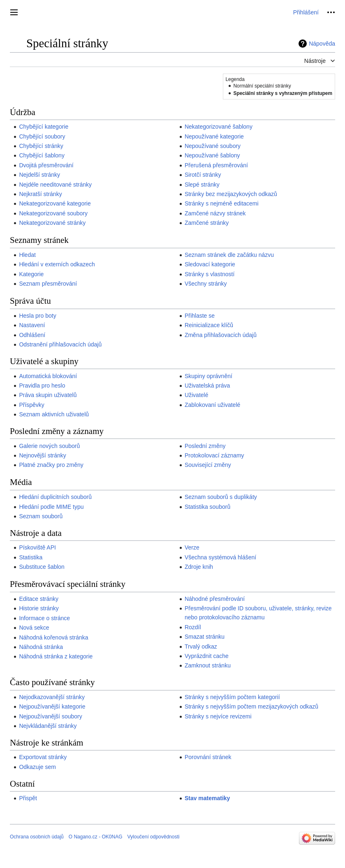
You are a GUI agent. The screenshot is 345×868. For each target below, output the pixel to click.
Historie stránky (39, 608)
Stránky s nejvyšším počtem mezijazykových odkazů (251, 706)
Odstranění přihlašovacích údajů (60, 344)
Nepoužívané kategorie (214, 136)
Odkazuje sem (37, 767)
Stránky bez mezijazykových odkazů (231, 194)
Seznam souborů (41, 516)
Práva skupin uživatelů (48, 395)
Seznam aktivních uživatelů (54, 414)
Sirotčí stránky (203, 175)
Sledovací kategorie (210, 264)
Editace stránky (39, 599)
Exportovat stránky (43, 757)
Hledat (27, 255)
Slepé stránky (202, 185)
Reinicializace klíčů (209, 325)
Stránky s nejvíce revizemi (218, 716)
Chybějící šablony (42, 155)
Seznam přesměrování (48, 284)
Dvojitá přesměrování (46, 165)
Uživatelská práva (207, 386)
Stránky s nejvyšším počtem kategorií (232, 697)
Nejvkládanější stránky (48, 726)
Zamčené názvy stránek (215, 213)
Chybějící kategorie (44, 127)
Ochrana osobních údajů (37, 837)
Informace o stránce (44, 618)
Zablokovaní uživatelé (212, 405)
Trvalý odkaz (201, 646)
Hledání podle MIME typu (51, 507)
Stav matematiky (207, 798)
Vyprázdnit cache (207, 656)
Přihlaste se (200, 316)
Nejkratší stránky (40, 194)
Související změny (208, 465)
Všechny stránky (206, 284)
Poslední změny (205, 446)
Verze (192, 547)
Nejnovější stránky (42, 455)
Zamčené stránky (207, 223)
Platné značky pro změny (51, 465)
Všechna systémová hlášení (220, 557)
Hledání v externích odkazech (57, 264)
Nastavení (32, 325)
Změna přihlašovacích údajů (221, 335)
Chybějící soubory (42, 136)
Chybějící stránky (41, 146)
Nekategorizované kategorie (55, 203)
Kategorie (31, 274)
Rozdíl (193, 627)
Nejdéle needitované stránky (55, 185)
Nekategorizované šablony (219, 127)
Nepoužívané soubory (213, 146)
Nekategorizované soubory (53, 213)
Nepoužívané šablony (212, 155)
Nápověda (322, 44)
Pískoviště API (37, 547)
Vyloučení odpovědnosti (153, 837)
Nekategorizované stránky (52, 223)
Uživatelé (197, 395)
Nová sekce (34, 628)
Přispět (28, 798)
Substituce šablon (42, 567)
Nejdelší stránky (39, 175)
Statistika (31, 557)
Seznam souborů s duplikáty (221, 497)
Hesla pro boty (37, 316)
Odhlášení (32, 335)
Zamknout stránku (208, 665)
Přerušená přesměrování (216, 165)
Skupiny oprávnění (208, 376)
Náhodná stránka (41, 647)
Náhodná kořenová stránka (53, 637)
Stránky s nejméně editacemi (222, 203)
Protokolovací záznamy (214, 455)
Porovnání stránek (208, 757)
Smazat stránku (205, 637)
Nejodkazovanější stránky (52, 697)
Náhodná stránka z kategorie (56, 656)
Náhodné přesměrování (215, 599)
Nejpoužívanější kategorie (52, 706)
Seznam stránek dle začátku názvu (229, 255)
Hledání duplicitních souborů (55, 497)
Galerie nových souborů (49, 446)
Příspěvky (31, 405)
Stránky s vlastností (210, 274)
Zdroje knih (199, 567)
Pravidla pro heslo (42, 386)
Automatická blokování (48, 376)
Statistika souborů (207, 507)
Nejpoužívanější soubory (50, 716)
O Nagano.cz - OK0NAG (96, 837)
